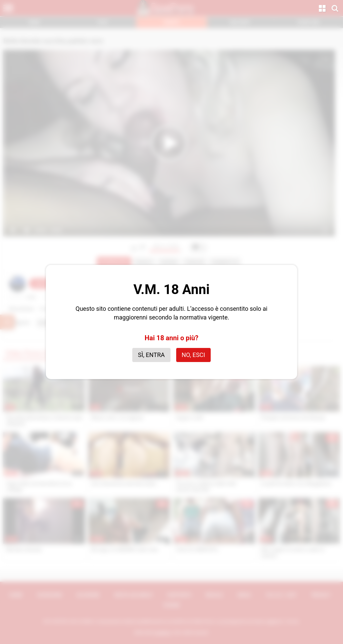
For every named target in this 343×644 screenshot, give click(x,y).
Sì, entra (151, 355)
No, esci (193, 355)
